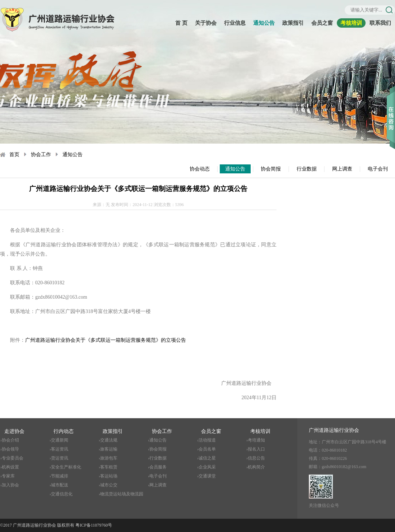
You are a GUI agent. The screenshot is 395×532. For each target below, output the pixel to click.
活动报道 (207, 440)
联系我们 (380, 23)
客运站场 (109, 476)
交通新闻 (60, 440)
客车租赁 (109, 467)
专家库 (8, 476)
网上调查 (342, 169)
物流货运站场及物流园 (122, 494)
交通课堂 (207, 476)
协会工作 (41, 155)
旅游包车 (109, 458)
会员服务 (158, 467)
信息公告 (256, 458)
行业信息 (235, 23)
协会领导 (10, 449)
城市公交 (109, 485)
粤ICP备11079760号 (94, 525)
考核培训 (351, 23)
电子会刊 (378, 169)
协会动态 (200, 169)
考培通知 (256, 440)
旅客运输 (109, 449)
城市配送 (60, 485)
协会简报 (271, 169)
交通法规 (109, 440)
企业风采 (207, 467)
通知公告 (264, 23)
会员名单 (207, 449)
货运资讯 (60, 458)
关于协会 (206, 23)
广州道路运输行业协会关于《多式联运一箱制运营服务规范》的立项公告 (106, 340)
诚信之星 (207, 458)
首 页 (181, 23)
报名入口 (256, 449)
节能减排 (60, 476)
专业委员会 (13, 458)
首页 (14, 155)
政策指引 (293, 23)
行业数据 (307, 169)
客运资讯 (60, 449)
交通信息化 (62, 494)
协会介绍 (10, 440)
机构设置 (10, 467)
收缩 (391, 107)
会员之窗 (322, 23)
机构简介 (256, 467)
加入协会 (10, 485)
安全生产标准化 (66, 467)
